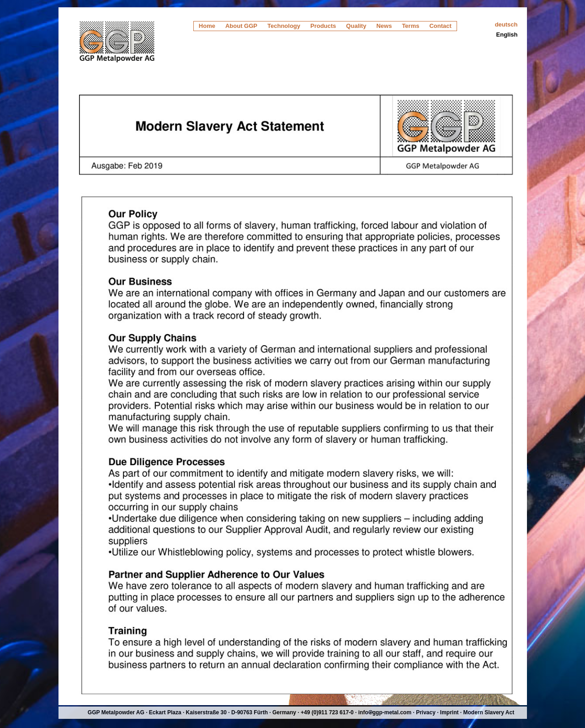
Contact (440, 26)
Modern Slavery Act (489, 712)
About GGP (241, 26)
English (507, 35)
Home (207, 26)
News (384, 26)
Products (323, 26)
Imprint (449, 712)
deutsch (506, 24)
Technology (284, 26)
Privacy (426, 712)
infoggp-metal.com (385, 712)
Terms (410, 26)
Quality (356, 26)
